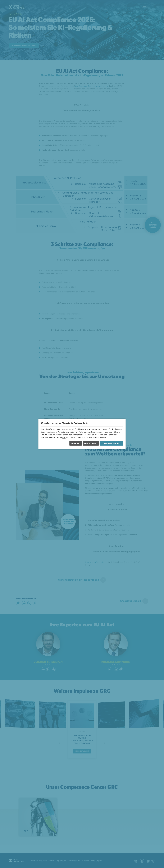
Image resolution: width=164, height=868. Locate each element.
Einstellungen (91, 443)
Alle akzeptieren (111, 443)
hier (64, 437)
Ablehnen (76, 443)
